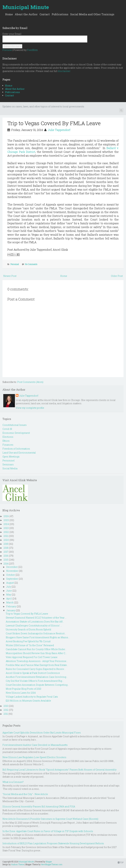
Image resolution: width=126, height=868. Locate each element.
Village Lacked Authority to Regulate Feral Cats (32, 697)
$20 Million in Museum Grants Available (28, 701)
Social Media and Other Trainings (92, 14)
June (9, 591)
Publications (60, 14)
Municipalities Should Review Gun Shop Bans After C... (36, 653)
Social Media (10, 468)
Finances (8, 445)
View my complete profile (30, 408)
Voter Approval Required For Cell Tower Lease (32, 657)
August (10, 583)
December (12, 567)
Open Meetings (11, 457)
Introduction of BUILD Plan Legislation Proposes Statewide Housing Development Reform (53, 843)
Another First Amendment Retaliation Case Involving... (37, 677)
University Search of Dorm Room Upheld (28, 629)
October (11, 575)
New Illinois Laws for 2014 (21, 693)
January (11, 610)
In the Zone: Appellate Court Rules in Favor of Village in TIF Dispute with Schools (48, 831)
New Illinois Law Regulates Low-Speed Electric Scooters (34, 757)
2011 (6, 714)
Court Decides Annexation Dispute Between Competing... (37, 685)
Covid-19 (7, 429)
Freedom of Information (16, 449)
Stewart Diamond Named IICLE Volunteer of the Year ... (36, 618)
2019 (6, 544)
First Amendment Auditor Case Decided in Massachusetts (35, 745)
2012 (6, 710)
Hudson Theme (18, 864)
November (12, 571)
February (11, 606)
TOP (121, 862)
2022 (6, 532)
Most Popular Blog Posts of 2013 (23, 689)
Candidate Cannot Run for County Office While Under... (36, 649)
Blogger (49, 862)
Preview (7, 50)
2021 (6, 536)
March (10, 602)
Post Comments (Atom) (30, 382)
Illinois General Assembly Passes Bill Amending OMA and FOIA (39, 806)
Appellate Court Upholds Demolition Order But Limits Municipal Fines (42, 733)
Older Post (117, 276)
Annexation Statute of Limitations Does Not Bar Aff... (35, 622)
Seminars (8, 464)
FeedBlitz (32, 50)
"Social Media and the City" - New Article (25, 794)
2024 (6, 524)
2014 (6, 564)
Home (9, 14)
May (9, 595)
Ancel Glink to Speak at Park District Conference (33, 673)
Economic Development (16, 433)
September (12, 579)
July (9, 587)
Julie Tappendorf (59, 130)
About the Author (26, 14)
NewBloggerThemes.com (52, 864)
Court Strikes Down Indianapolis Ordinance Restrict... (36, 633)
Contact (45, 14)
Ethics (6, 441)
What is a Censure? (13, 782)
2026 (6, 516)
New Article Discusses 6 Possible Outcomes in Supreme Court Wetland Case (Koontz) (50, 819)
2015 (6, 560)
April (9, 599)
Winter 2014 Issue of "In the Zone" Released (30, 645)
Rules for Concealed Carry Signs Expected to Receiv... (36, 669)
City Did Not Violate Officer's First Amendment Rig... (35, 681)
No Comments (31, 264)
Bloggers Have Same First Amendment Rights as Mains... (38, 637)
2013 (6, 706)
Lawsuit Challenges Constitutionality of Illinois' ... (34, 626)
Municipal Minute (26, 7)
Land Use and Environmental (19, 453)
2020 (6, 540)
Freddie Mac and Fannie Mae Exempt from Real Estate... (37, 665)
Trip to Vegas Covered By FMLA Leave (54, 123)
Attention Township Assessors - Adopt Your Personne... (37, 661)
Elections (8, 437)
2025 (6, 520)
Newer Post (10, 276)
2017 (6, 552)
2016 (6, 556)
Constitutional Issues (15, 425)
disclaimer (64, 71)
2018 (6, 548)
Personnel (15, 264)
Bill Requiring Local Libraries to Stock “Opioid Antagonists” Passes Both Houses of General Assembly (59, 770)
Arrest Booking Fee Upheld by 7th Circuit (28, 641)
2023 (6, 528)
